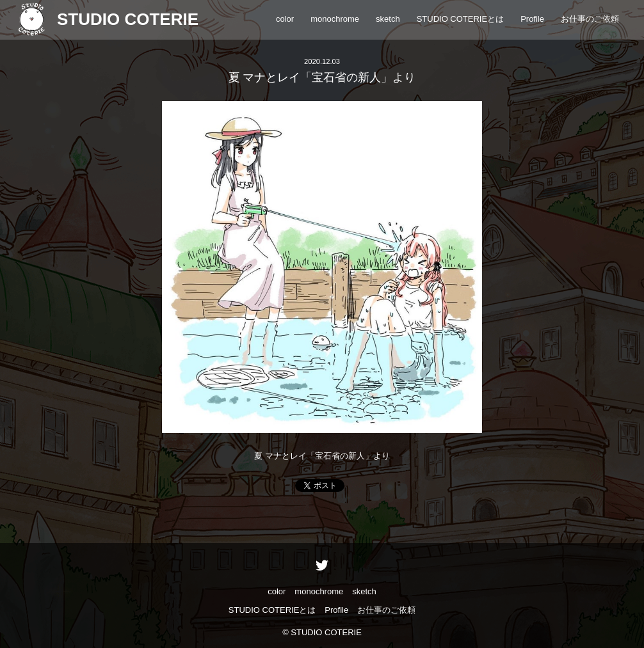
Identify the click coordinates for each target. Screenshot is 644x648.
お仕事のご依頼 (590, 19)
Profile (532, 19)
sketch (388, 19)
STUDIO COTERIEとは (461, 19)
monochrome (335, 19)
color (285, 19)
